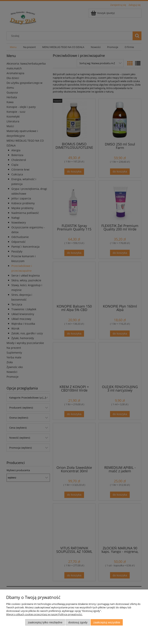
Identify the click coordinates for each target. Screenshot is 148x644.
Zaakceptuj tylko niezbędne (45, 622)
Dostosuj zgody (78, 622)
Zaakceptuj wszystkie (107, 622)
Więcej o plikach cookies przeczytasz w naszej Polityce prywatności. (44, 614)
